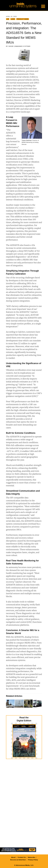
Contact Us (22, 857)
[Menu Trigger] (43, 6)
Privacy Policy (33, 860)
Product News (23, 19)
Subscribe (32, 857)
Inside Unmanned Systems (19, 46)
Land (13, 19)
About (13, 857)
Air (8, 19)
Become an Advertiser (18, 860)
